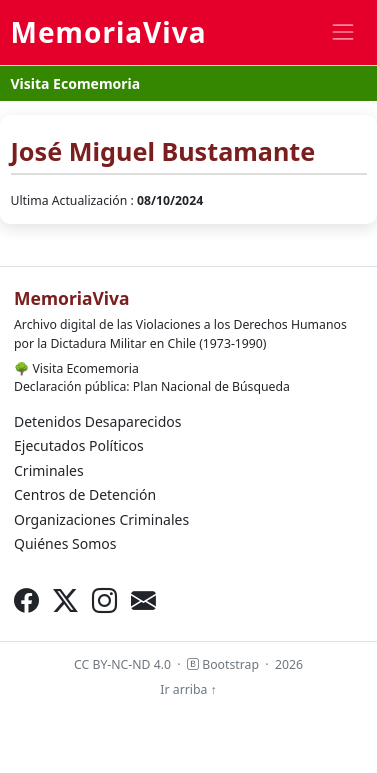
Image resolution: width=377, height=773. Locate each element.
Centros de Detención (85, 494)
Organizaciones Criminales (101, 519)
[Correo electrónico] (143, 600)
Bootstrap (223, 664)
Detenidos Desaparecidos (97, 421)
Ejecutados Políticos (79, 445)
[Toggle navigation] (342, 32)
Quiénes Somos (65, 543)
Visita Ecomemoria (76, 83)
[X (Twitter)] (65, 600)
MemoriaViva (109, 32)
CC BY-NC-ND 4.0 (122, 664)
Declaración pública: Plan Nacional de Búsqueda (152, 386)
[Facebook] (26, 600)
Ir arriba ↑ (188, 689)
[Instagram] (104, 600)
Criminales (49, 470)
